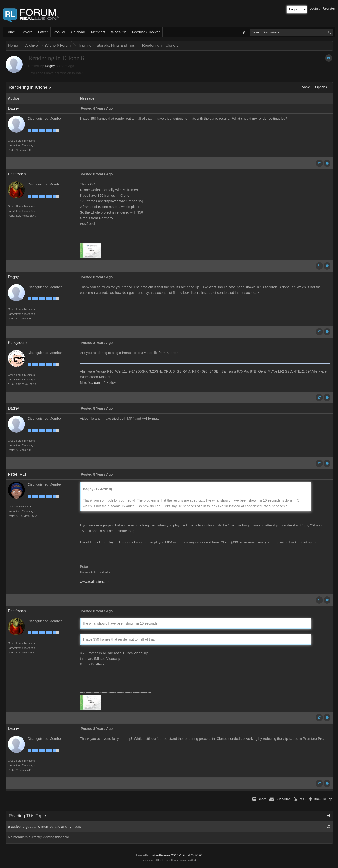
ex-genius (97, 383)
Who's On (119, 32)
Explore (27, 32)
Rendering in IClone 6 (160, 45)
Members (98, 32)
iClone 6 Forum (58, 45)
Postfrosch (17, 174)
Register (329, 8)
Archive (32, 45)
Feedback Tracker (146, 32)
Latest (43, 32)
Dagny (50, 66)
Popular (60, 32)
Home (10, 32)
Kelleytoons (18, 343)
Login (314, 8)
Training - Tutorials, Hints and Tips (106, 45)
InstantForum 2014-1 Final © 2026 (176, 855)
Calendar (78, 32)
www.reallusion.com (95, 582)
